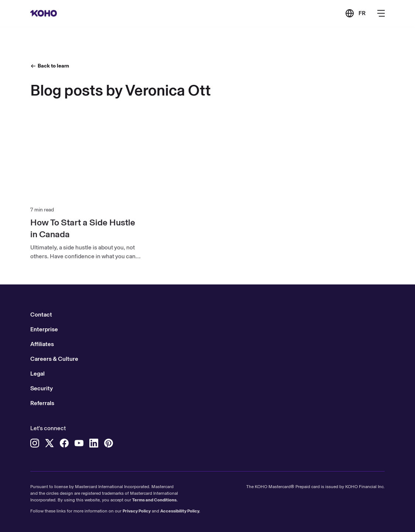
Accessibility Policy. (180, 511)
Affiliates (42, 344)
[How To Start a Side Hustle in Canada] (85, 228)
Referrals (42, 403)
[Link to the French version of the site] (355, 13)
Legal (37, 374)
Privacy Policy (137, 511)
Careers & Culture (54, 359)
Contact (41, 315)
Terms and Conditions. (155, 500)
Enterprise (44, 329)
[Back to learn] (50, 66)
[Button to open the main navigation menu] (381, 13)
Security (42, 388)
